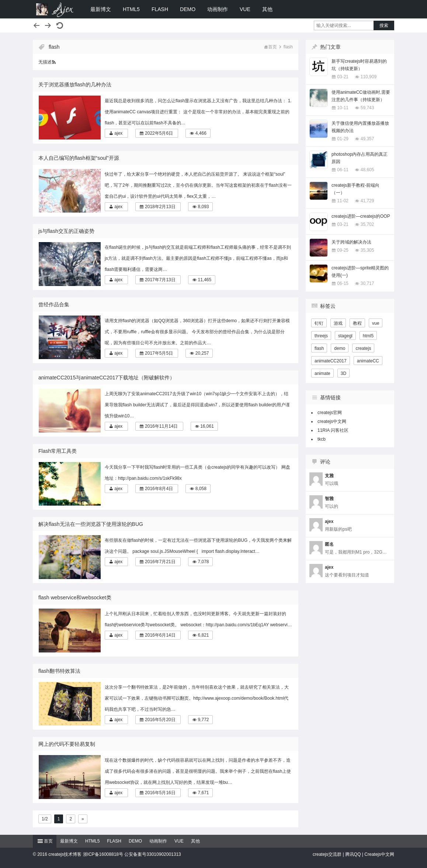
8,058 (201, 489)
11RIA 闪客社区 (333, 430)
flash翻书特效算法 (59, 671)
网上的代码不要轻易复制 (67, 744)
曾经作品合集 (54, 304)
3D (343, 373)
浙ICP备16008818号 (103, 854)
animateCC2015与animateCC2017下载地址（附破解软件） (107, 378)
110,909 (369, 77)
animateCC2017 (331, 361)
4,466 (201, 133)
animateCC (368, 361)
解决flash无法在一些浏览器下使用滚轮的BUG (91, 524)
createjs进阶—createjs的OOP (361, 216)
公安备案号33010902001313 (152, 854)
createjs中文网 (332, 421)
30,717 (367, 283)
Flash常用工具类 (58, 451)
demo (340, 348)
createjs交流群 (327, 854)
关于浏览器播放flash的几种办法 (75, 85)
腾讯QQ (353, 854)
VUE (245, 9)
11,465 (204, 280)
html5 (368, 336)
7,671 (203, 793)
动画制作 (218, 9)
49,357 (367, 139)
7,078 (203, 562)
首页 (272, 47)
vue (376, 323)
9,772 (203, 720)
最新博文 (101, 9)
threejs (321, 336)
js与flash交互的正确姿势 (66, 231)
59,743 (367, 108)
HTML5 (131, 9)
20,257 (202, 353)
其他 (267, 9)
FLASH (160, 9)
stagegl (345, 336)
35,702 (367, 224)
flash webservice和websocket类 (75, 597)
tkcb (322, 439)
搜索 (384, 25)
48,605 (367, 170)
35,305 (367, 250)
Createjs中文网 (379, 854)
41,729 (367, 201)
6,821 (203, 635)
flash (319, 348)
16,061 (207, 426)
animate (322, 373)
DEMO (188, 9)
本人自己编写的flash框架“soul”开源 (79, 158)
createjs (363, 348)
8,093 (203, 207)
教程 (357, 323)
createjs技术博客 (55, 9)
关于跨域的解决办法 (351, 242)
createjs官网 (330, 413)
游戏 (338, 323)
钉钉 (319, 323)
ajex (118, 133)
